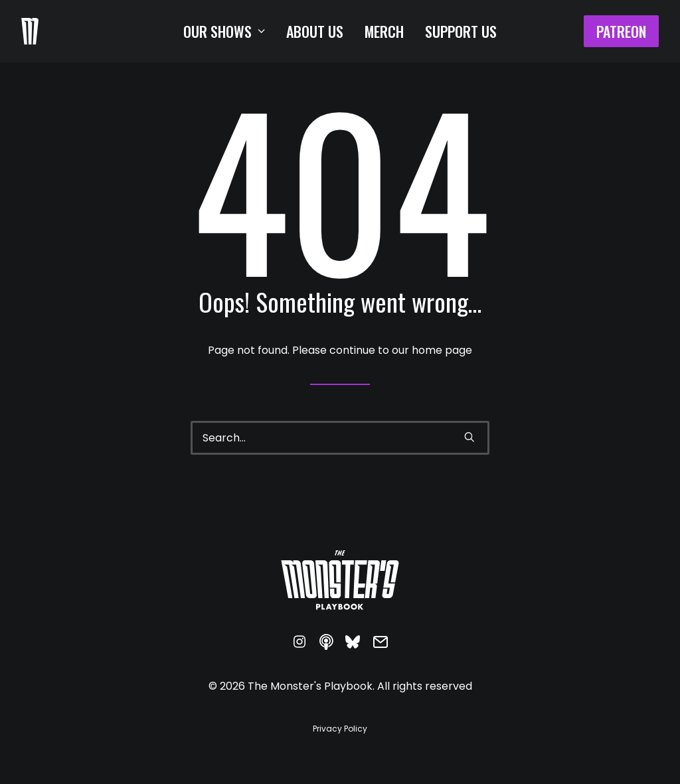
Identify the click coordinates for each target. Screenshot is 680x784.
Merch (384, 31)
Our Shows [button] (224, 31)
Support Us (461, 31)
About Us (315, 31)
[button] (469, 437)
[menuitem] (224, 31)
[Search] (340, 438)
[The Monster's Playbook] (30, 31)
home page (442, 350)
